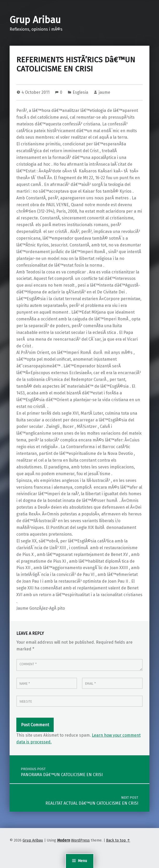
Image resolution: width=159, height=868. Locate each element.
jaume (104, 92)
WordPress (80, 840)
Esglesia (80, 92)
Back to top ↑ (118, 840)
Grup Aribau (35, 20)
